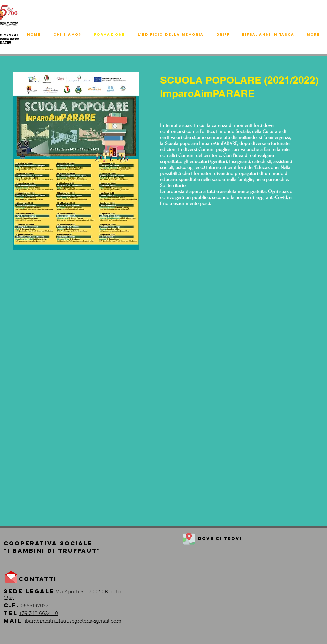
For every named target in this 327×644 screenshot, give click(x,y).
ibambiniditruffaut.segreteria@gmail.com (73, 621)
